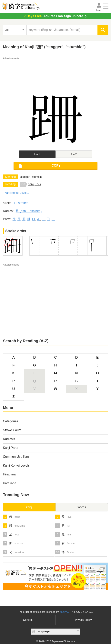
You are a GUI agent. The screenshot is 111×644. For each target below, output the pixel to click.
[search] (103, 30)
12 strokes (21, 203)
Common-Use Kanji (17, 457)
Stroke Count (12, 430)
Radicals (9, 439)
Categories (10, 421)
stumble (37, 177)
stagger (25, 177)
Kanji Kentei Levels (16, 465)
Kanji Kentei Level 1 (17, 193)
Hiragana (9, 474)
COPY (56, 166)
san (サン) (35, 184)
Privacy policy (83, 620)
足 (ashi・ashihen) (29, 211)
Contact (28, 620)
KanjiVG (64, 612)
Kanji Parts (10, 448)
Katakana (10, 483)
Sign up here (53, 16)
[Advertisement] (55, 70)
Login (99, 10)
